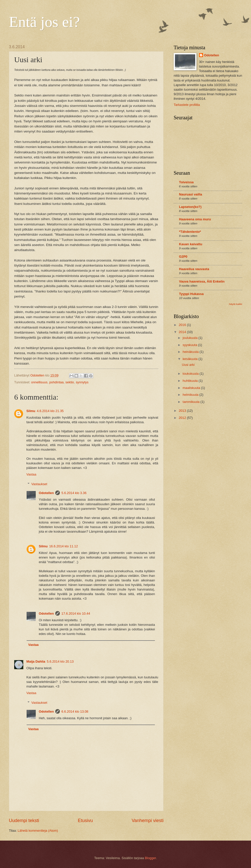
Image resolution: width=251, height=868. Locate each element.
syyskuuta (190, 345)
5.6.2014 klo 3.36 (74, 493)
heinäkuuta (191, 352)
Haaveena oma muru (195, 219)
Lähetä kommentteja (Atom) (38, 831)
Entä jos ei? (44, 22)
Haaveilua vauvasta (194, 269)
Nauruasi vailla (191, 194)
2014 (183, 332)
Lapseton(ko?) (190, 207)
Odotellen (46, 493)
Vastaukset (39, 484)
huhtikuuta (191, 381)
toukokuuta (191, 374)
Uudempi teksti (24, 821)
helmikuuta (191, 395)
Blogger (150, 858)
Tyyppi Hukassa (191, 294)
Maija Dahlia (36, 661)
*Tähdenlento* (190, 232)
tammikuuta (191, 402)
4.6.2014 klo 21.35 (50, 411)
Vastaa (31, 474)
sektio (70, 382)
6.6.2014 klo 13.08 (75, 711)
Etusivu (85, 821)
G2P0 (183, 257)
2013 (183, 411)
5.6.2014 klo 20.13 (60, 661)
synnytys (82, 382)
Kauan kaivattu (191, 244)
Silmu (31, 411)
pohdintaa (56, 382)
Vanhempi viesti (148, 821)
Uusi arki (188, 365)
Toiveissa (186, 182)
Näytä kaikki (236, 304)
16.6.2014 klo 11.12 (64, 546)
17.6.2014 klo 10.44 (76, 613)
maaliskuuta (192, 388)
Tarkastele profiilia (187, 105)
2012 (183, 418)
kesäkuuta (190, 359)
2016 (183, 325)
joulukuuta (190, 338)
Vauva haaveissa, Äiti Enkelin (202, 281)
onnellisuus (39, 382)
